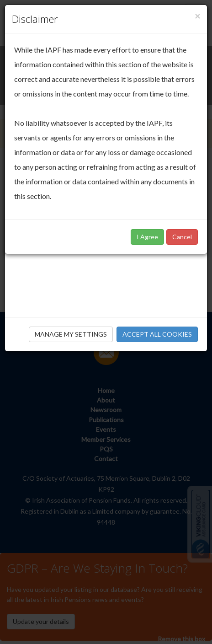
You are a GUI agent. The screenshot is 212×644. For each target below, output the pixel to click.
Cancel (182, 237)
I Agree (147, 237)
